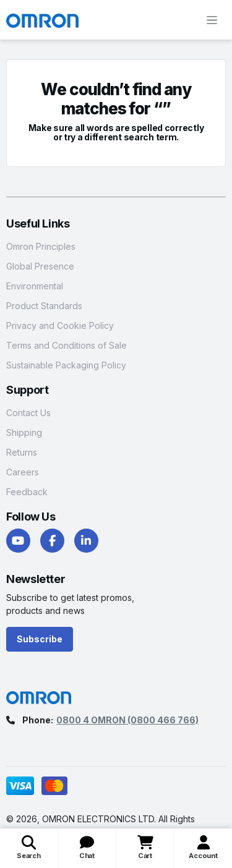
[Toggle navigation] (212, 20)
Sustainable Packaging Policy (66, 365)
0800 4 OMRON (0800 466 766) (127, 720)
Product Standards (44, 306)
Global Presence (40, 266)
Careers (23, 472)
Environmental (35, 286)
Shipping (24, 432)
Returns (22, 452)
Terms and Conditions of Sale (67, 345)
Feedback (27, 492)
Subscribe (40, 639)
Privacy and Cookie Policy (60, 325)
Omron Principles (41, 246)
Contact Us (28, 413)
